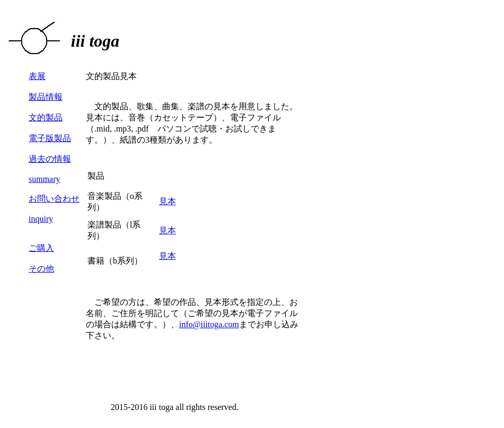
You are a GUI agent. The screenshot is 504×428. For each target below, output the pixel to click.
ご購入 (41, 248)
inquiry (41, 219)
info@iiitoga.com (209, 324)
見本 (167, 201)
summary (45, 179)
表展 (37, 76)
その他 (41, 269)
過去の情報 (50, 159)
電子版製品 (50, 138)
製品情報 (46, 97)
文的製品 (46, 117)
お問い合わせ (54, 199)
